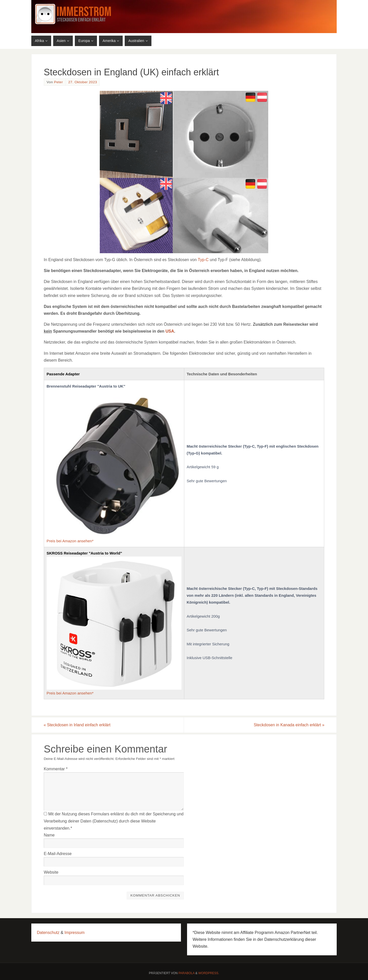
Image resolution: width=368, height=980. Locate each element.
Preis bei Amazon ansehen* (70, 541)
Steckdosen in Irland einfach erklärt (77, 725)
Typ (201, 260)
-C (207, 260)
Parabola (186, 973)
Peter (58, 82)
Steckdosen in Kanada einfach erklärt (289, 725)
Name (49, 835)
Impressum (74, 933)
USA (170, 331)
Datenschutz (48, 933)
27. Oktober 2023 (83, 82)
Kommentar (56, 769)
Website (51, 872)
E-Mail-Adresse (58, 854)
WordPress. (209, 973)
